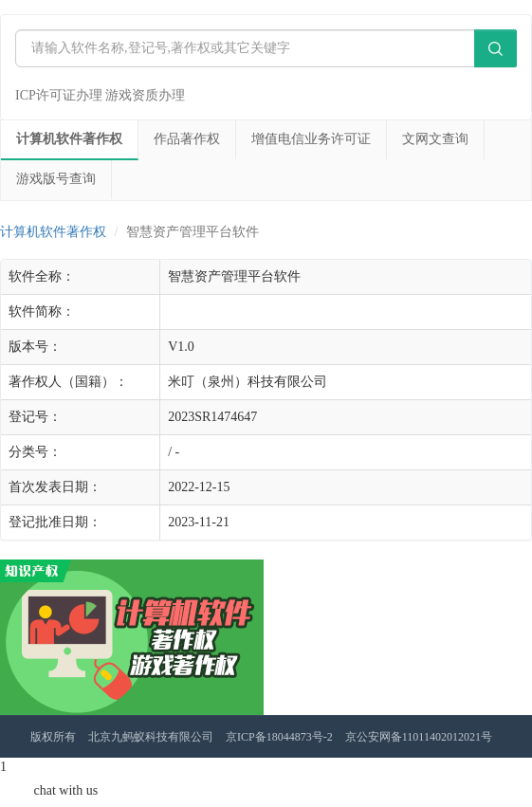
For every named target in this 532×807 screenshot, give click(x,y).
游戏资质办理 (145, 95)
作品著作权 (187, 139)
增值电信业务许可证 (311, 139)
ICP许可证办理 (59, 95)
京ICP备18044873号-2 (279, 737)
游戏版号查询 (56, 179)
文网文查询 (435, 139)
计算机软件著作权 (69, 139)
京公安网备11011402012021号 (419, 737)
